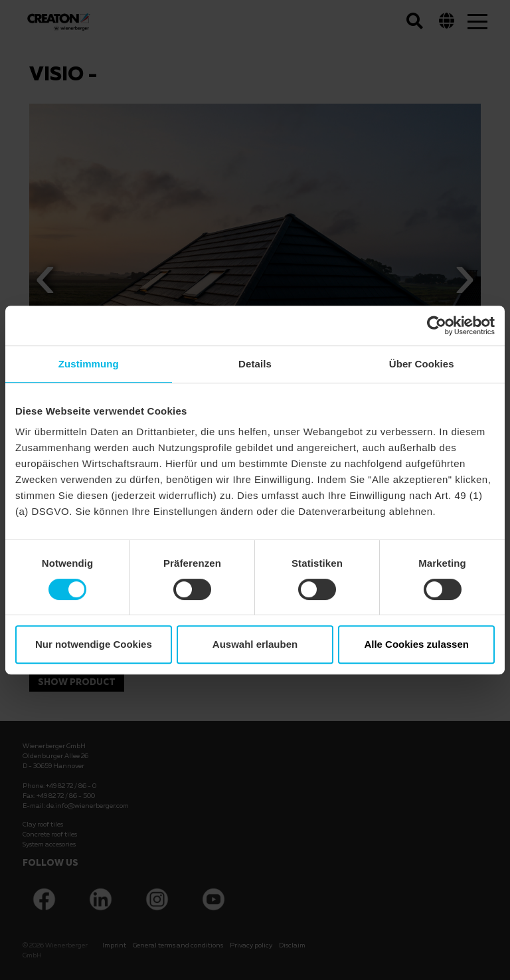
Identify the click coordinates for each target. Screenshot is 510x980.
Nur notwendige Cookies (94, 644)
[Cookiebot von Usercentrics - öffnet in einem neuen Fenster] (437, 326)
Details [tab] (255, 364)
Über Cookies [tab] (422, 364)
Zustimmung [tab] (89, 364)
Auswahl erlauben (255, 644)
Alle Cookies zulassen (416, 644)
